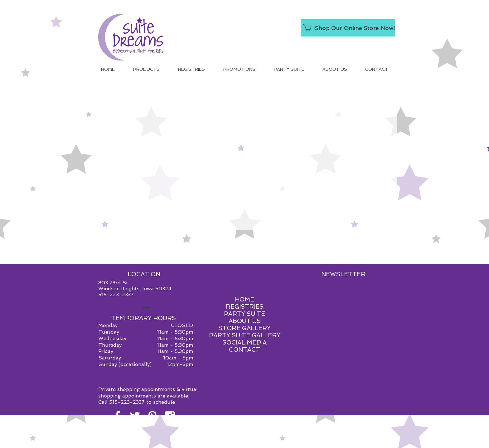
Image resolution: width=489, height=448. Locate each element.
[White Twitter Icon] (135, 416)
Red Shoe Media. (274, 443)
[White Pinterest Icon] (152, 416)
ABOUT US (245, 321)
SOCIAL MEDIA (244, 342)
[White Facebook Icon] (117, 416)
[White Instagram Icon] (170, 416)
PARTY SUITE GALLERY (245, 335)
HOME (244, 299)
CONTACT (244, 350)
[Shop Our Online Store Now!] (348, 28)
